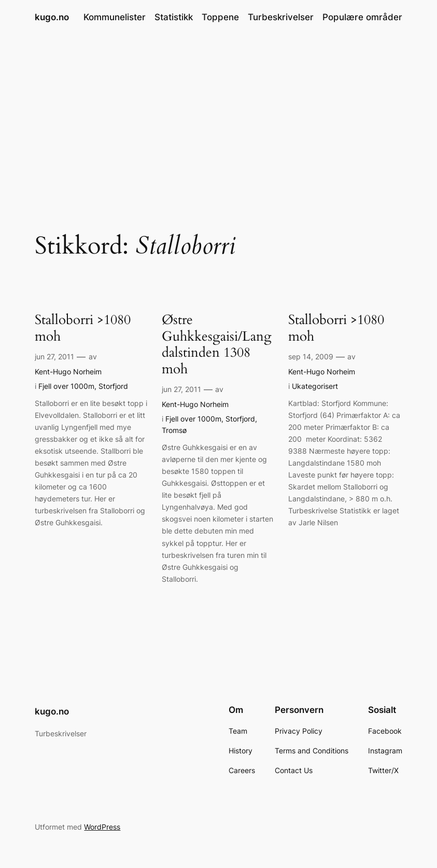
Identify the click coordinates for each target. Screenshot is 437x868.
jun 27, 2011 (54, 356)
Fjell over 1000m (66, 386)
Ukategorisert (315, 386)
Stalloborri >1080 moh (83, 328)
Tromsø (174, 430)
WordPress (102, 827)
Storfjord (113, 386)
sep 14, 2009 (311, 356)
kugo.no (52, 17)
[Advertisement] (218, 117)
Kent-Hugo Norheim (68, 372)
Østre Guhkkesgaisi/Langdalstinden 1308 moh (217, 345)
